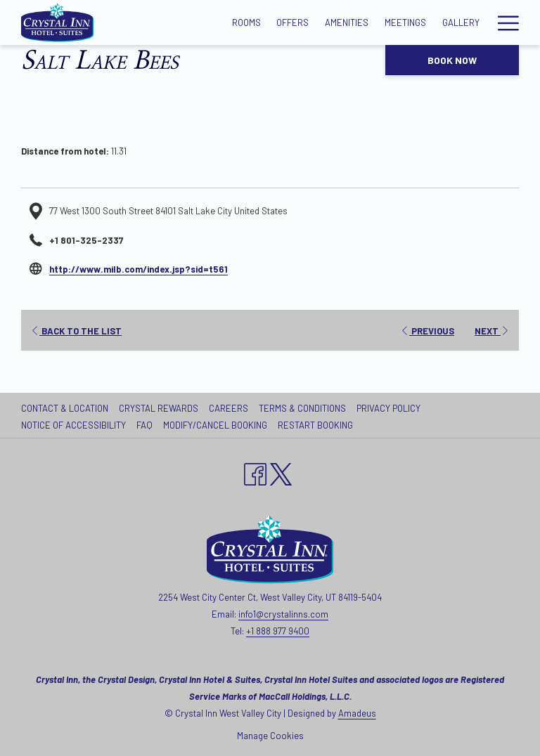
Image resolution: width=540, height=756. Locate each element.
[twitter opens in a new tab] (281, 472)
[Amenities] (347, 22)
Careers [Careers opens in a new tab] (230, 408)
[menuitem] (66, 408)
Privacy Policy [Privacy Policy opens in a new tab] (390, 408)
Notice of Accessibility (73, 425)
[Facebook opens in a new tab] (255, 472)
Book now (452, 60)
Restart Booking (315, 425)
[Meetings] (406, 22)
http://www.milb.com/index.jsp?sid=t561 (139, 269)
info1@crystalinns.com (283, 614)
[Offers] (293, 22)
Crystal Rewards (159, 408)
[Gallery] (461, 22)
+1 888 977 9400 (278, 631)
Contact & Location (65, 408)
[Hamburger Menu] (503, 22)
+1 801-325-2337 (86, 240)
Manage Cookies (270, 736)
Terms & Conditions (302, 408)
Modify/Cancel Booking (215, 425)
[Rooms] (246, 22)
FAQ (144, 425)
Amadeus (357, 713)
